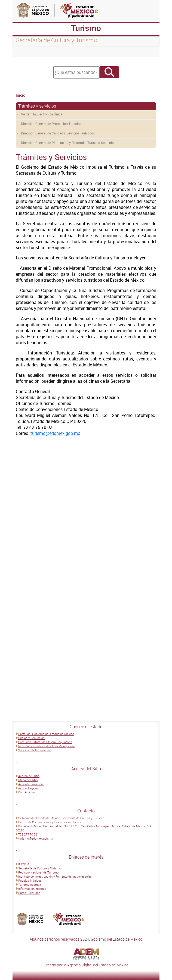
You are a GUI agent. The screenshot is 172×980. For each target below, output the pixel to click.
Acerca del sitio (29, 776)
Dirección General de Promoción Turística (51, 124)
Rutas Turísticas (29, 893)
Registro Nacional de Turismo (38, 872)
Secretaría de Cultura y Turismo (40, 868)
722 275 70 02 (28, 834)
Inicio (21, 95)
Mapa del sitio (28, 780)
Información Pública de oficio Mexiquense (47, 746)
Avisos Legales (28, 788)
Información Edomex (32, 889)
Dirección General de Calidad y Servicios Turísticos (58, 133)
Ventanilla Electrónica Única (42, 114)
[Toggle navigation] (23, 52)
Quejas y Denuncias (31, 738)
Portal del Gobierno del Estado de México (46, 734)
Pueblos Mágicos (30, 880)
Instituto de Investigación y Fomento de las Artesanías (55, 876)
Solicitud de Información (35, 750)
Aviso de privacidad (31, 784)
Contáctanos (27, 792)
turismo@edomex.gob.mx (55, 433)
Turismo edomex (30, 885)
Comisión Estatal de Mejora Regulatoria (45, 742)
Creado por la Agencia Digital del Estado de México (86, 965)
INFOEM (24, 864)
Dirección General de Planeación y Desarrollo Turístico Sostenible (69, 143)
